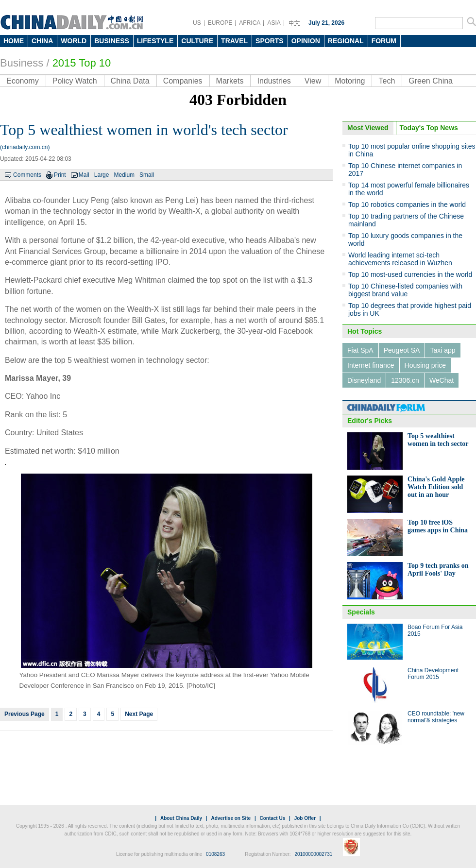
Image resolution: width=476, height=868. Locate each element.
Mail (84, 175)
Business (22, 63)
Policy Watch (75, 81)
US (197, 23)
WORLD (74, 41)
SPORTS (270, 41)
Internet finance (371, 365)
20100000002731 (313, 854)
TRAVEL (234, 41)
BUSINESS (112, 41)
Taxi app (442, 350)
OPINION (306, 41)
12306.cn (405, 380)
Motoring (350, 81)
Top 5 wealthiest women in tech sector (438, 440)
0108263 (215, 854)
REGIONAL (346, 41)
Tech (387, 81)
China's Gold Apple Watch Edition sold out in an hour (436, 487)
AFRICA (250, 23)
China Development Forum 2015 (433, 674)
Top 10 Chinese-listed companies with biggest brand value (405, 290)
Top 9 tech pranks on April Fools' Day (438, 570)
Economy (23, 81)
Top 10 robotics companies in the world (407, 204)
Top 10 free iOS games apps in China (438, 526)
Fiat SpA (360, 350)
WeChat (442, 380)
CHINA (42, 41)
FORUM (384, 41)
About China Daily (181, 818)
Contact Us (272, 818)
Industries (274, 81)
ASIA (274, 23)
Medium (124, 175)
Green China (431, 81)
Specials (361, 612)
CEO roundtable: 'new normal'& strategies (436, 717)
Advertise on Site (231, 818)
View (313, 81)
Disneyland (364, 380)
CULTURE (197, 41)
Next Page (139, 714)
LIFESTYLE (155, 41)
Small (147, 175)
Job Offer (305, 818)
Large (102, 175)
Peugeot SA (402, 350)
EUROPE (220, 23)
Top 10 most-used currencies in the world (410, 274)
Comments (27, 175)
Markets (230, 81)
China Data (130, 81)
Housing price (425, 365)
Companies (183, 81)
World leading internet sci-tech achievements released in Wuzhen (400, 259)
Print (60, 175)
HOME (14, 41)
